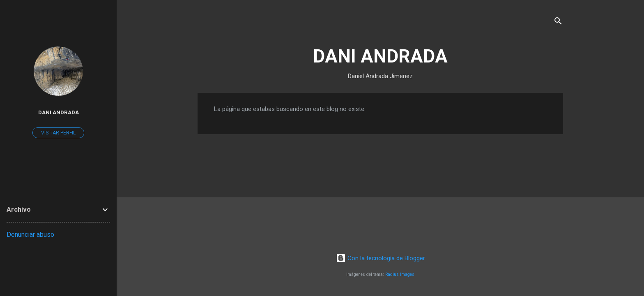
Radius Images (400, 274)
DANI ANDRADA (380, 56)
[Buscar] (558, 22)
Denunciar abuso (30, 235)
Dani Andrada (59, 112)
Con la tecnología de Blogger (381, 258)
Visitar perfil (58, 133)
